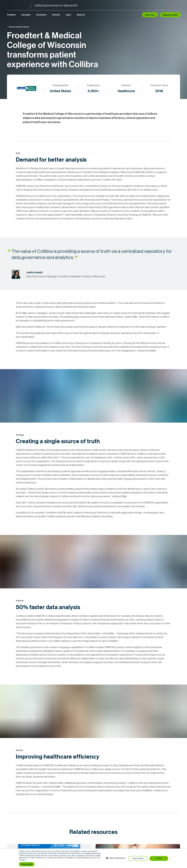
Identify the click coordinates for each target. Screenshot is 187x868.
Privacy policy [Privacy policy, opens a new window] (27, 864)
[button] (116, 858)
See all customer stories (18, 27)
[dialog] (93, 858)
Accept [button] (159, 858)
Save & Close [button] (138, 858)
